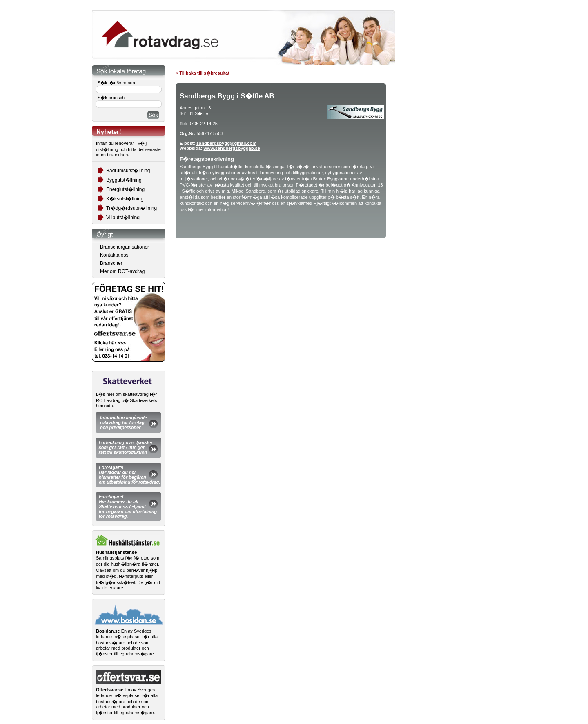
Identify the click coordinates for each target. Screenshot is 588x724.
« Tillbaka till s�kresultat (203, 73)
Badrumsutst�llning (128, 171)
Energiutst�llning (125, 189)
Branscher (111, 263)
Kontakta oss (114, 255)
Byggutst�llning (124, 180)
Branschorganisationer (125, 247)
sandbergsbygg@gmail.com (226, 143)
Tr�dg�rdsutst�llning (131, 208)
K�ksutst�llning (125, 199)
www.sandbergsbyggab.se (232, 148)
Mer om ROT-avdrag (122, 271)
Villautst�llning (123, 218)
